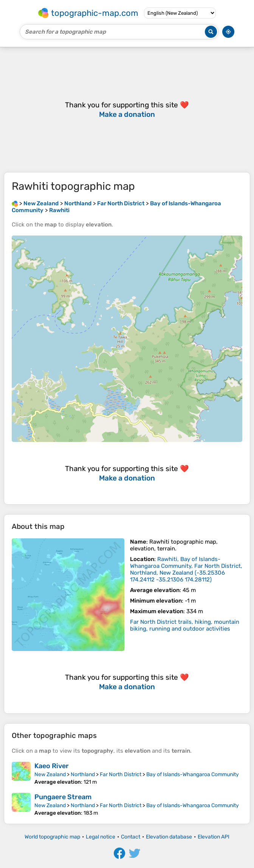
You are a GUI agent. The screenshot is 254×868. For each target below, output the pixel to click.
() (186, 569)
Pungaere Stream (63, 797)
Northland (83, 774)
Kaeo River (52, 766)
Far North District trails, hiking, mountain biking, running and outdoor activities (185, 625)
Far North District (121, 774)
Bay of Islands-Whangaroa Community (193, 774)
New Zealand (50, 774)
